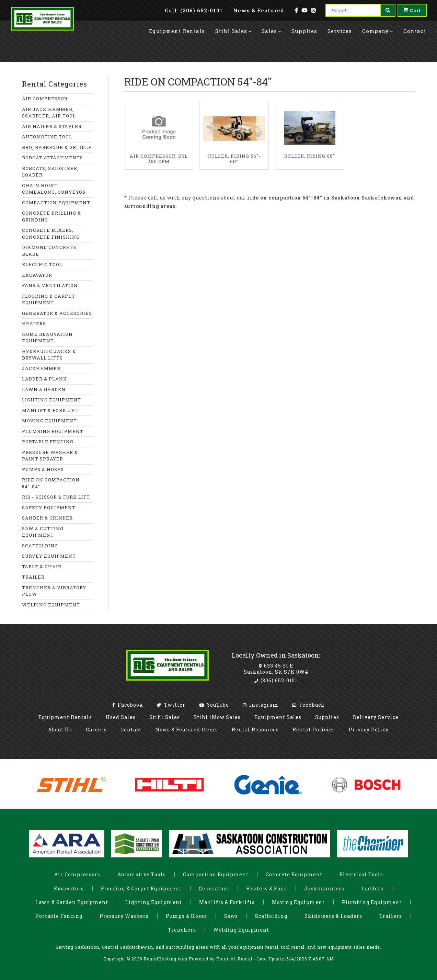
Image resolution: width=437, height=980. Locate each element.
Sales (271, 28)
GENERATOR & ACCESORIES (57, 313)
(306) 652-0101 (276, 680)
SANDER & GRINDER (47, 518)
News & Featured (259, 10)
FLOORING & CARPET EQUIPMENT (49, 299)
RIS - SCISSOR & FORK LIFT (56, 497)
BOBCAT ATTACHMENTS (53, 158)
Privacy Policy (369, 730)
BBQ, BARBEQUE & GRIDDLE (57, 147)
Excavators (69, 888)
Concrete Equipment (294, 874)
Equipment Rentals (65, 717)
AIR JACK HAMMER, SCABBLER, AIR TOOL (49, 113)
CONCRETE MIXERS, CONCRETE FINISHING (51, 233)
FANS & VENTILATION (50, 285)
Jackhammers (324, 888)
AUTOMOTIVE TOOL (47, 137)
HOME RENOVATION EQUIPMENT (47, 338)
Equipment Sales (278, 717)
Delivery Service (376, 717)
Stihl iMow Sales (217, 717)
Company (378, 28)
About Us (60, 730)
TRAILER (33, 577)
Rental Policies (314, 730)
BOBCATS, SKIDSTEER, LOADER (50, 172)
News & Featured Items (187, 730)
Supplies (304, 28)
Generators (214, 888)
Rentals (177, 28)
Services (340, 28)
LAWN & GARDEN (44, 389)
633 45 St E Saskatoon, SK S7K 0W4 (276, 669)
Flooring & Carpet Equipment (141, 888)
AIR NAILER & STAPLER (52, 126)
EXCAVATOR (37, 275)
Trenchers (182, 930)
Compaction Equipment (216, 874)
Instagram (261, 705)
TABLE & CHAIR (42, 567)
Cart (412, 10)
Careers (96, 730)
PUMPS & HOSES (43, 469)
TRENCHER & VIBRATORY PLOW (54, 591)
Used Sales (121, 717)
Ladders (372, 888)
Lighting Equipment (154, 902)
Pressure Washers (124, 916)
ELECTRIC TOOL (42, 264)
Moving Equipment (298, 902)
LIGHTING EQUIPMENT (51, 400)
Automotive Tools (142, 874)
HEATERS (34, 323)
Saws (231, 916)
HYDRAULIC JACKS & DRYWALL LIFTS (49, 355)
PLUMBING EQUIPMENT (53, 431)
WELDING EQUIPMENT (51, 605)
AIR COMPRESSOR (45, 99)
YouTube (214, 705)
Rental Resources (255, 730)
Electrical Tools (361, 874)
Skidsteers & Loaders (333, 916)
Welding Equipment (241, 930)
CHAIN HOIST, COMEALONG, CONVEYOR (54, 189)
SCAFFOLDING (40, 546)
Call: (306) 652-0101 (194, 10)
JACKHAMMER (41, 368)
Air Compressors (77, 874)
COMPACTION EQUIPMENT (56, 203)
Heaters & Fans (267, 888)
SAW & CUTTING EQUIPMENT (43, 532)
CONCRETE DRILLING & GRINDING (51, 216)
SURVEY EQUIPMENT (49, 556)
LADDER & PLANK (44, 379)
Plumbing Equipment (372, 902)
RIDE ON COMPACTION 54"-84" (51, 483)
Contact (415, 28)
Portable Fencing (59, 916)
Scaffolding (271, 916)
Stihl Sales (233, 28)
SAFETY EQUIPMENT (49, 508)
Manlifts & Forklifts (227, 902)
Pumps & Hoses (186, 916)
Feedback (308, 705)
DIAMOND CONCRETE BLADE (49, 251)
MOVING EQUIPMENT (49, 421)
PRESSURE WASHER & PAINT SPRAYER (50, 456)
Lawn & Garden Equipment (72, 902)
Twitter (171, 705)
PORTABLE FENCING (48, 442)
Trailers (391, 916)
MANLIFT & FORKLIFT (50, 410)
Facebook (128, 705)
